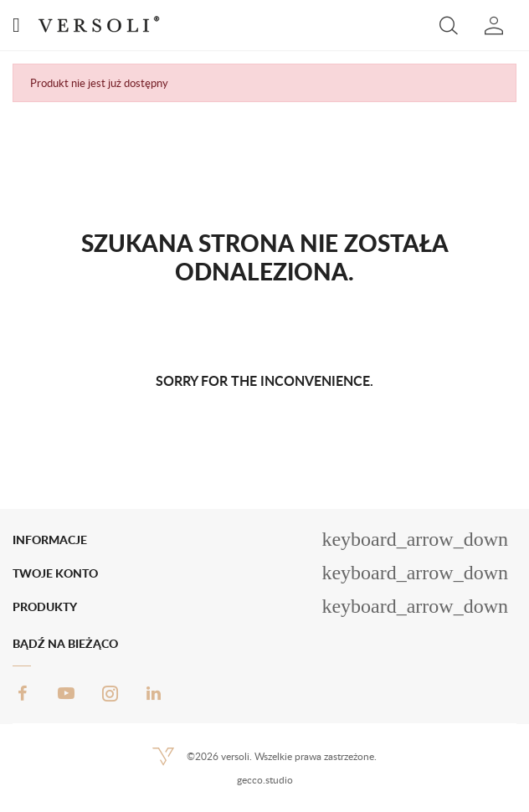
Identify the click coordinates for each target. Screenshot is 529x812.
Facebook (23, 693)
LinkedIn (153, 693)
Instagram (110, 693)
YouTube (66, 693)
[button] (449, 25)
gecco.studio (265, 780)
